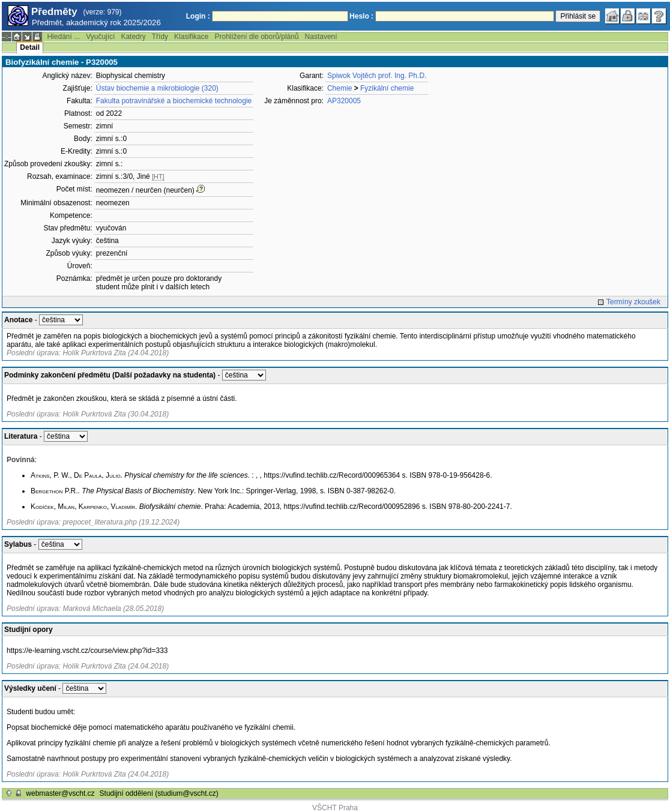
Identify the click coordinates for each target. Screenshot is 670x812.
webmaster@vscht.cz (60, 793)
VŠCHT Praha (335, 808)
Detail (30, 47)
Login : (198, 16)
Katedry (133, 37)
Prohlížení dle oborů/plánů (256, 37)
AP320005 (344, 101)
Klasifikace (191, 37)
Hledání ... (63, 37)
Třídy (160, 37)
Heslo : (361, 16)
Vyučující (100, 37)
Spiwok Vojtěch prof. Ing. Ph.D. (377, 76)
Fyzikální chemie (387, 88)
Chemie (340, 88)
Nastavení (321, 37)
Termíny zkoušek (633, 302)
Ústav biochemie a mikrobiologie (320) (157, 88)
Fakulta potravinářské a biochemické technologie (174, 101)
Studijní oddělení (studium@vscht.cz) (159, 793)
